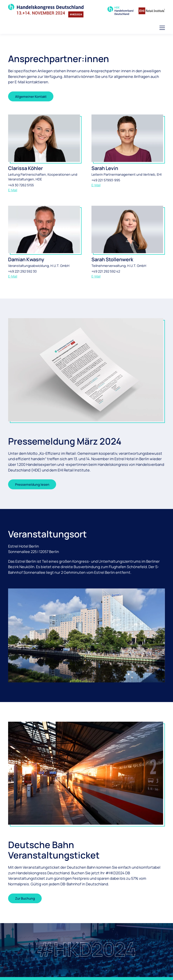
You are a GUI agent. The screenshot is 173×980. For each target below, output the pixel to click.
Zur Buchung (25, 898)
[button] (162, 28)
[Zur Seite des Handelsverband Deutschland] (121, 11)
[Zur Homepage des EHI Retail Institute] (152, 11)
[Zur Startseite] (46, 11)
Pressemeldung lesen (32, 484)
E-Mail (13, 190)
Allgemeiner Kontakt (31, 96)
